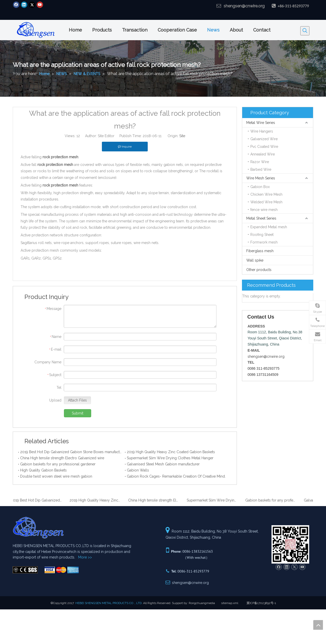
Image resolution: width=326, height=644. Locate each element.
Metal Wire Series (261, 123)
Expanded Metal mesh (269, 227)
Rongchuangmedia (202, 603)
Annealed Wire (263, 154)
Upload (55, 400)
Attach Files (77, 400)
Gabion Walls (138, 470)
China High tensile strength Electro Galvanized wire (62, 458)
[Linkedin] (24, 5)
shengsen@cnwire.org (244, 6)
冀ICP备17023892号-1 (261, 603)
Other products (259, 270)
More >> (85, 557)
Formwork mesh (264, 242)
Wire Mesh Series (261, 178)
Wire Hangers (262, 131)
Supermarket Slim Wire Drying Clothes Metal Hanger (170, 458)
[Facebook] (16, 5)
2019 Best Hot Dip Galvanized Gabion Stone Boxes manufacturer (71, 452)
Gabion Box (260, 187)
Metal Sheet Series (261, 218)
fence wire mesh (264, 210)
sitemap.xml (230, 603)
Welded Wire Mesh (266, 202)
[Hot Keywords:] (305, 31)
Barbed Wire (261, 169)
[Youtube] (40, 5)
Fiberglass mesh (260, 251)
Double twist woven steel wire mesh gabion (56, 476)
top (318, 625)
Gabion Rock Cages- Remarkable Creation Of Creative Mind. (176, 476)
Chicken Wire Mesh (266, 194)
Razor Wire (260, 162)
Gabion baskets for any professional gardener (58, 464)
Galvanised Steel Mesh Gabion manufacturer (163, 464)
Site (182, 136)
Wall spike (255, 260)
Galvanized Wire (264, 139)
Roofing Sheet (262, 235)
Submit (78, 413)
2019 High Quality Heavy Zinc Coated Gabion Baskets (171, 452)
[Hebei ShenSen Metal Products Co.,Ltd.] (25, 570)
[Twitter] (32, 5)
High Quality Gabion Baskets (43, 470)
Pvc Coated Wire (264, 147)
